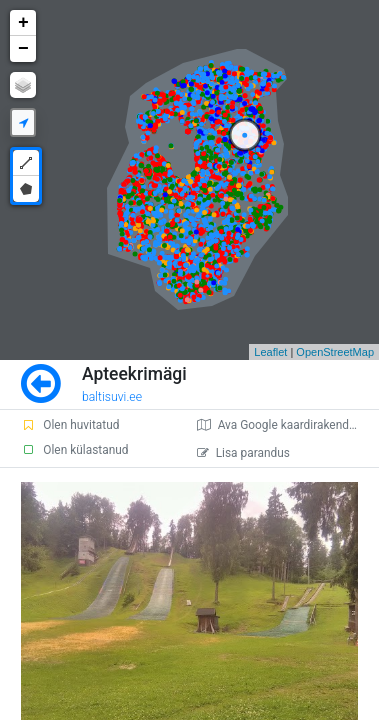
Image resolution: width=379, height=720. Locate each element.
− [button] (23, 49)
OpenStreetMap (335, 352)
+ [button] (23, 23)
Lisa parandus (243, 453)
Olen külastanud (74, 450)
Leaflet (270, 352)
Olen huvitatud (70, 425)
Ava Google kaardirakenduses (285, 425)
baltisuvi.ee (112, 397)
